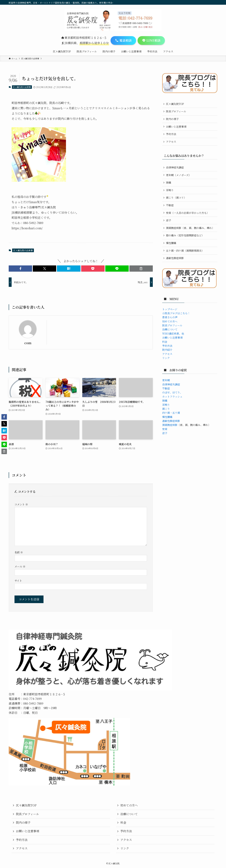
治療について (170, 329)
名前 (19, 552)
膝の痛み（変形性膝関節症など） (185, 235)
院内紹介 (167, 350)
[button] (20, 269)
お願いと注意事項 (176, 127)
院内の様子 (172, 119)
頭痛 (169, 182)
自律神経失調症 (175, 167)
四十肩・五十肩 (171, 413)
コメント (21, 504)
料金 (165, 342)
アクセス (171, 142)
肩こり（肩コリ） (176, 198)
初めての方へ (170, 321)
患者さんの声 (170, 317)
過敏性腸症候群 (175, 258)
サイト (18, 581)
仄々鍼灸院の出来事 (22, 87)
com (28, 343)
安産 (165, 429)
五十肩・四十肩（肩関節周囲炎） (185, 251)
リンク (166, 358)
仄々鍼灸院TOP (175, 104)
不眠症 (170, 205)
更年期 (166, 380)
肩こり (166, 409)
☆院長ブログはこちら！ (176, 313)
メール (20, 566)
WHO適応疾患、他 (173, 334)
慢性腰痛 (171, 243)
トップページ (170, 309)
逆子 (169, 220)
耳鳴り (170, 190)
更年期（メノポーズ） (179, 175)
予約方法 (171, 134)
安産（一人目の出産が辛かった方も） (188, 213)
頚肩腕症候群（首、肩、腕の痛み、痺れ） (190, 228)
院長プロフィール (176, 111)
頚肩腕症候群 (170, 425)
